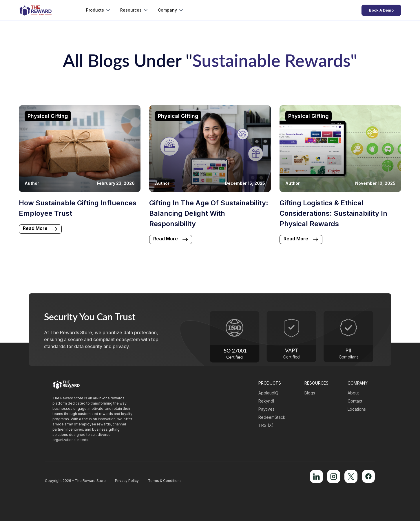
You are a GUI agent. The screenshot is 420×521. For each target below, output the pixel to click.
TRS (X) (266, 425)
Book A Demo (381, 10)
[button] (98, 10)
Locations (357, 409)
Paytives (266, 409)
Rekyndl (266, 401)
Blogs (310, 393)
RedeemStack (272, 417)
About (353, 393)
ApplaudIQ (268, 393)
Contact (355, 401)
